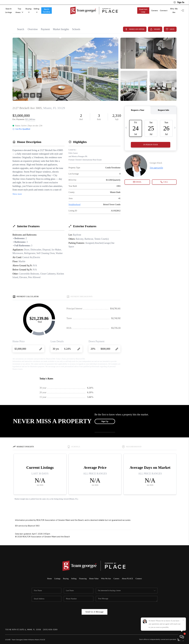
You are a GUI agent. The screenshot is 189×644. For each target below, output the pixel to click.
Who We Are (173, 9)
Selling (47, 9)
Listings (57, 573)
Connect (162, 9)
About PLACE (128, 573)
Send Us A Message (94, 607)
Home (49, 573)
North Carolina (60, 9)
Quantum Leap (140, 9)
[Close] (183, 620)
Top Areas (25, 9)
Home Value (94, 573)
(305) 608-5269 (50, 624)
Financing (83, 573)
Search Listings (10, 9)
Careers (153, 9)
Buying (37, 9)
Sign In (179, 2)
